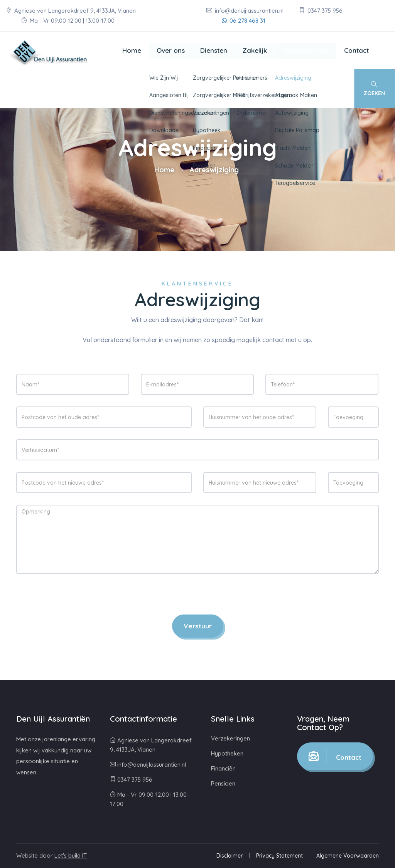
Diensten (214, 50)
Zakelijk (255, 50)
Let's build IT (71, 855)
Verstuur (198, 626)
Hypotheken (227, 753)
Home (132, 50)
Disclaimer (230, 856)
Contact (356, 50)
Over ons (171, 50)
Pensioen (223, 783)
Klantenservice (306, 50)
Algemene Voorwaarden (348, 856)
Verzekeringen (230, 738)
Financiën (223, 768)
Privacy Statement (279, 856)
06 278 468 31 (244, 21)
